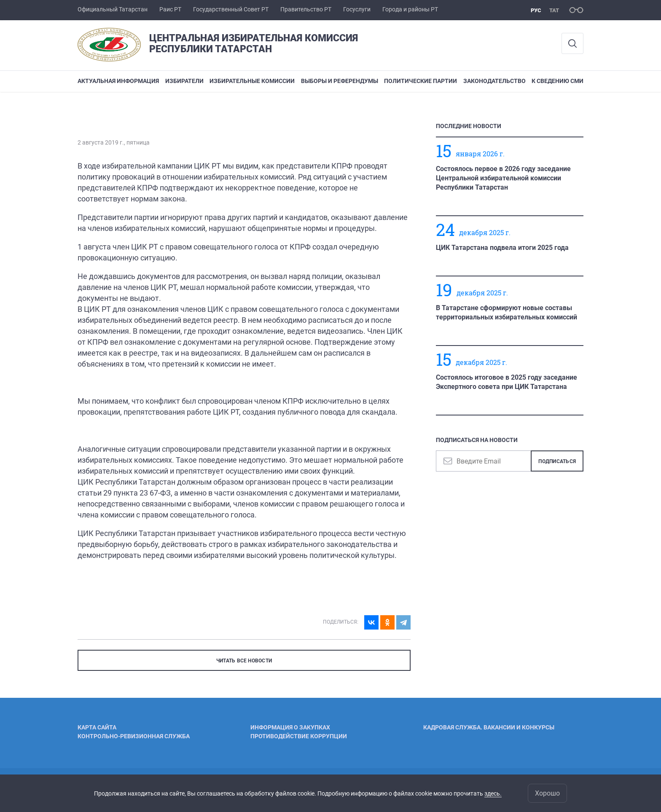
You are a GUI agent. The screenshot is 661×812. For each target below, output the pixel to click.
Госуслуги (357, 9)
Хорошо (547, 793)
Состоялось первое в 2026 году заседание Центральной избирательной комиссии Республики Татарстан (503, 178)
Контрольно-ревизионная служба (134, 736)
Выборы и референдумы (340, 81)
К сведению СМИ (558, 81)
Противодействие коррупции (299, 736)
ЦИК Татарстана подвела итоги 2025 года (502, 248)
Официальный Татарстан (113, 9)
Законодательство (494, 81)
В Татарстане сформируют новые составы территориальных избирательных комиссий (506, 312)
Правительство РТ (306, 9)
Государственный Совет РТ (231, 9)
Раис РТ (170, 9)
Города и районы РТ (410, 9)
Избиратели (184, 81)
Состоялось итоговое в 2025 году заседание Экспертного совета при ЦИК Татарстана (506, 382)
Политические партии (421, 81)
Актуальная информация (118, 81)
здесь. (493, 793)
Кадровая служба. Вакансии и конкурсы (489, 727)
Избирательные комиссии (252, 81)
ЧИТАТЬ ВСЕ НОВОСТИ (244, 661)
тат (554, 10)
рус (536, 10)
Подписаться (557, 461)
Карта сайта (97, 727)
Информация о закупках (290, 727)
